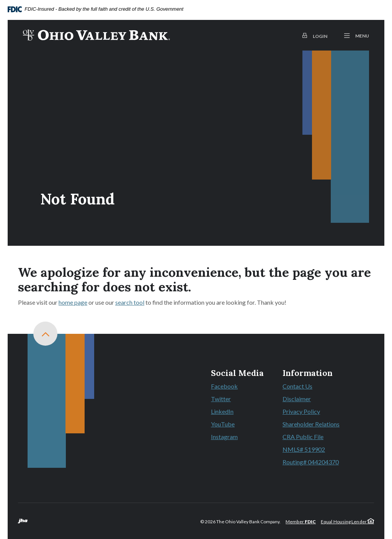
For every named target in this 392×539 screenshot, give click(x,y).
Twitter (221, 399)
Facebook (224, 386)
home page (73, 302)
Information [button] (308, 373)
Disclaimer (297, 399)
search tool (130, 302)
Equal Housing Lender (347, 522)
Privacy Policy (301, 411)
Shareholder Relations (311, 424)
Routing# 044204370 (311, 462)
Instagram (224, 437)
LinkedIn (222, 411)
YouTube (223, 424)
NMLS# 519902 (304, 449)
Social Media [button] (237, 373)
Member (301, 522)
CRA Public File (303, 437)
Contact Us (297, 386)
